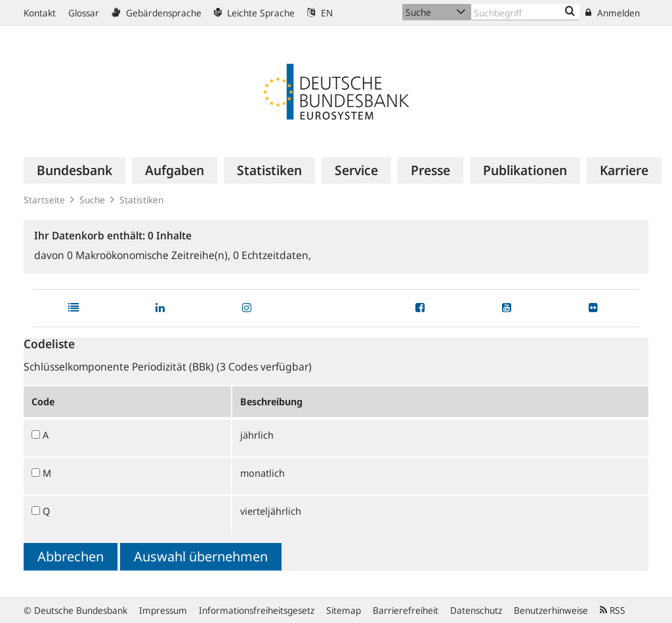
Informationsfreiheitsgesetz (257, 610)
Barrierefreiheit (406, 610)
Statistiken (141, 200)
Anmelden (613, 13)
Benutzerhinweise (551, 610)
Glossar (84, 13)
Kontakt (40, 13)
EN (320, 13)
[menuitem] (74, 171)
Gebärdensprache (157, 13)
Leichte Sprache (254, 13)
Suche (92, 200)
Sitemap (344, 610)
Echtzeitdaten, (272, 255)
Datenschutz (476, 610)
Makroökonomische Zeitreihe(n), (150, 255)
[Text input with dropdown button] (525, 12)
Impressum (163, 610)
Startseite (44, 200)
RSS (613, 610)
